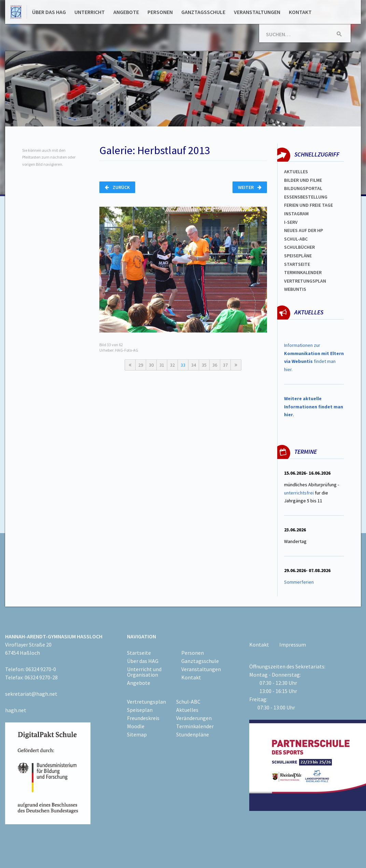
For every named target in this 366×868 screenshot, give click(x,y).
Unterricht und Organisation (144, 672)
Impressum (293, 645)
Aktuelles (296, 172)
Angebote (126, 12)
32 (172, 365)
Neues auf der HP (304, 230)
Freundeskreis (143, 718)
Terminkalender (303, 272)
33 (183, 365)
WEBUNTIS (295, 289)
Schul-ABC (188, 702)
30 (151, 365)
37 (225, 365)
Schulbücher (299, 247)
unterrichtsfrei (299, 493)
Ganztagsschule (203, 12)
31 (162, 365)
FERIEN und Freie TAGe (308, 205)
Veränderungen (194, 718)
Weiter (250, 187)
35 (204, 365)
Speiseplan (140, 710)
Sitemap (137, 734)
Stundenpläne (193, 734)
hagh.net (16, 710)
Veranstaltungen (257, 12)
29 (141, 365)
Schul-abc (296, 239)
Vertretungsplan (305, 281)
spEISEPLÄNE (298, 256)
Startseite (297, 264)
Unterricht (90, 12)
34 (194, 365)
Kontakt (300, 12)
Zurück (117, 187)
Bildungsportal (303, 188)
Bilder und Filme (303, 180)
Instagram (296, 214)
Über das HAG (49, 12)
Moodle (136, 726)
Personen (160, 12)
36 (215, 365)
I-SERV (291, 222)
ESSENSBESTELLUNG (306, 197)
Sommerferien (299, 582)
